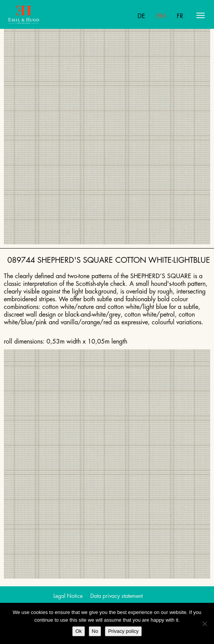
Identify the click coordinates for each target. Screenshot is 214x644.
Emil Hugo (38, 15)
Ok (79, 631)
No (95, 631)
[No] (204, 624)
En (161, 16)
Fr (180, 16)
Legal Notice (68, 596)
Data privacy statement (116, 596)
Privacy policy (123, 631)
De (141, 16)
